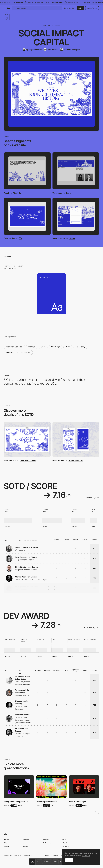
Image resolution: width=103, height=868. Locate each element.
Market (25, 846)
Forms (72, 238)
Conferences (47, 843)
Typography (80, 347)
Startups (32, 347)
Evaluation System (92, 498)
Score (62, 862)
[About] (27, 171)
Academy (26, 840)
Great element (10, 460)
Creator (39, 862)
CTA (21, 238)
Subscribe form (59, 238)
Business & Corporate (14, 347)
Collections (7, 843)
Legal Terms (18, 855)
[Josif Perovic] (51, 50)
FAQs (64, 840)
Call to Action (9, 238)
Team (68, 193)
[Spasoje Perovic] (32, 50)
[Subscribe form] (76, 216)
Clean (43, 347)
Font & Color (48, 862)
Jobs (25, 843)
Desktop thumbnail (28, 460)
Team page (57, 193)
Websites (7, 840)
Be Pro (80, 8)
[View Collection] (19, 787)
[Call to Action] (27, 216)
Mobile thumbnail (76, 460)
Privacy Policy (28, 855)
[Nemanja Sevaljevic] (70, 50)
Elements (7, 846)
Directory (46, 840)
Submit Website (92, 8)
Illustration (10, 352)
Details (56, 862)
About (6, 193)
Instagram (55, 855)
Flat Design (56, 347)
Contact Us (66, 846)
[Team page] (76, 171)
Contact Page (25, 352)
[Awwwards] (8, 8)
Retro (68, 347)
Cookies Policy (8, 855)
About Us (17, 193)
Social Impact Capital (51, 38)
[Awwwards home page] (32, 862)
